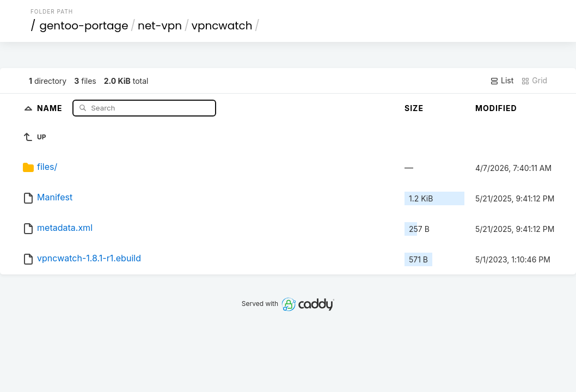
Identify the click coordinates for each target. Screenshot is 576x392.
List (502, 81)
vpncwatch (222, 26)
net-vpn (160, 26)
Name (51, 108)
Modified (496, 108)
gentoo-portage (84, 26)
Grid (534, 81)
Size (414, 108)
